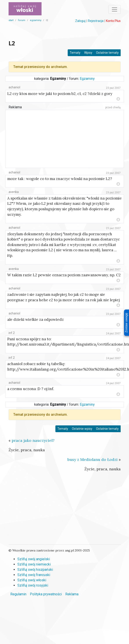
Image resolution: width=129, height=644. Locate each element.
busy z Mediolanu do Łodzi (93, 459)
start (11, 20)
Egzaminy (87, 79)
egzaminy (36, 20)
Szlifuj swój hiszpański (35, 570)
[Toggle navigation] (114, 9)
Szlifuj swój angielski (34, 559)
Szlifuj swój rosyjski (33, 585)
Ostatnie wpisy (82, 429)
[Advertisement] (65, 30)
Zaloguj (80, 21)
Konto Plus (113, 21)
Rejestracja (96, 21)
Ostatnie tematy (107, 53)
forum (22, 20)
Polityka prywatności (46, 594)
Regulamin (18, 594)
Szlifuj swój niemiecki (34, 564)
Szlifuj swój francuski (34, 575)
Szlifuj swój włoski (32, 580)
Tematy (75, 53)
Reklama (15, 107)
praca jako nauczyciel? (33, 440)
